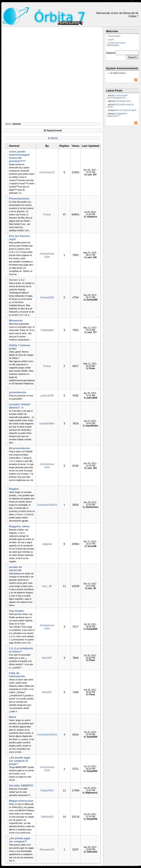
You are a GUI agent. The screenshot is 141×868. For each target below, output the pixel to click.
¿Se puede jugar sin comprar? (20, 840)
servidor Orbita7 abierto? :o (20, 406)
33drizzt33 (47, 817)
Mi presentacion (19, 448)
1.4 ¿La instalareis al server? (21, 650)
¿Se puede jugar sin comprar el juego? (20, 761)
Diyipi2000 (47, 790)
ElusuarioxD (47, 849)
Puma (47, 214)
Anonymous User (47, 255)
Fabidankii (47, 330)
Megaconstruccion (21, 801)
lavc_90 (47, 586)
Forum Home (114, 36)
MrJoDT (47, 658)
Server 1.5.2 (17, 280)
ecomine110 (47, 172)
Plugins (14, 489)
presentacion (18, 392)
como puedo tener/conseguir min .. (117, 97)
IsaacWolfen (47, 423)
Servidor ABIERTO (21, 786)
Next (54, 138)
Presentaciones (19, 199)
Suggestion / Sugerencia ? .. (117, 115)
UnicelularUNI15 (47, 505)
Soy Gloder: (17, 611)
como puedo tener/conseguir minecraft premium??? (19, 156)
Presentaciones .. (124, 101)
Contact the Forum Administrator (116, 44)
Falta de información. (17, 675)
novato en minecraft (15, 569)
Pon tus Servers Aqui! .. (127, 110)
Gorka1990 (47, 297)
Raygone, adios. (20, 526)
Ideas (12, 717)
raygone (47, 544)
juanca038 (47, 395)
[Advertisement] (47, 75)
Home (8, 124)
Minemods (16, 320)
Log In (111, 39)
